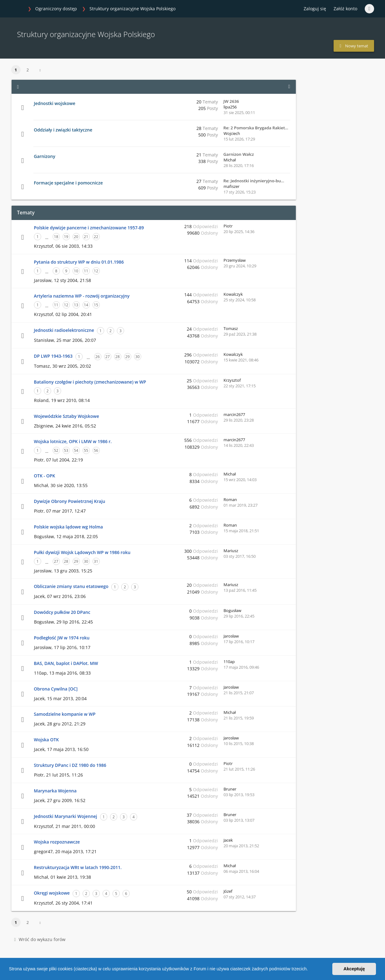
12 (96, 271)
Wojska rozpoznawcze (57, 842)
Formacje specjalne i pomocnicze (68, 183)
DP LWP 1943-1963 (53, 356)
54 (76, 450)
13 (76, 305)
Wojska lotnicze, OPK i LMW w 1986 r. (73, 441)
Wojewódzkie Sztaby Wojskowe (67, 416)
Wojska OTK (46, 740)
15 (96, 305)
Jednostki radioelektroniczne (64, 330)
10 (76, 271)
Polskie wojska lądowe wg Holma (69, 527)
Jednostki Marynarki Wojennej (66, 816)
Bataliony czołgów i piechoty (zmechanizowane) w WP (90, 382)
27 (108, 357)
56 (96, 450)
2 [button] (28, 70)
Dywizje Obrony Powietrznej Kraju (70, 501)
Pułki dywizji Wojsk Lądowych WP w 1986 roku (82, 552)
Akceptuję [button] (354, 969)
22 (96, 237)
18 (56, 237)
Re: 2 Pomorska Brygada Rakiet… (256, 128)
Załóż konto (345, 9)
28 (118, 357)
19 (66, 237)
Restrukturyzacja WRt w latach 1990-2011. (78, 867)
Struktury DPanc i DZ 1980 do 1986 (70, 765)
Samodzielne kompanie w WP (65, 714)
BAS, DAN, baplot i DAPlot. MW (66, 663)
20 (76, 237)
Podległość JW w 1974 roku (62, 638)
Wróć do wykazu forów (40, 939)
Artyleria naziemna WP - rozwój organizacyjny (82, 296)
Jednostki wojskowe (55, 103)
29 (128, 357)
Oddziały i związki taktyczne (63, 130)
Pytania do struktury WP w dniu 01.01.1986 (79, 262)
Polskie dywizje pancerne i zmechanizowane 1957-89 (89, 228)
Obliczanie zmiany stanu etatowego (71, 586)
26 (98, 357)
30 (137, 357)
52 (56, 450)
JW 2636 (231, 101)
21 (86, 237)
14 (86, 305)
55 (86, 450)
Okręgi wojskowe (52, 893)
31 (96, 561)
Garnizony (45, 156)
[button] (310, 970)
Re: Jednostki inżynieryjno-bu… (254, 181)
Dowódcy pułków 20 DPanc (62, 612)
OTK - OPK (45, 476)
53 (66, 450)
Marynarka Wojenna (55, 791)
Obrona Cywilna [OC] (56, 689)
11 (86, 271)
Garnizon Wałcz (239, 154)
